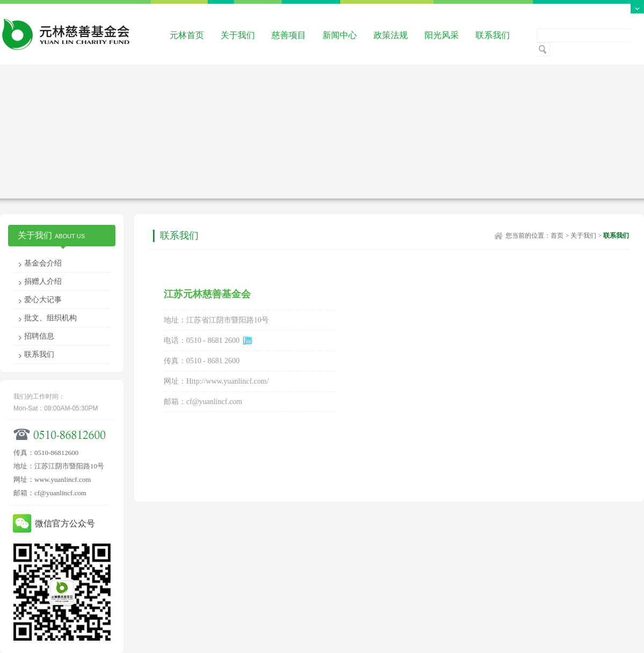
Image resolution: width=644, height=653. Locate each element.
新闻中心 (340, 35)
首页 (557, 236)
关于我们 (238, 35)
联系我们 (493, 35)
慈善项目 (289, 35)
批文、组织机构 (50, 318)
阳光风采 (442, 35)
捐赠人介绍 (43, 281)
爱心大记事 (43, 300)
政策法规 (391, 35)
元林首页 (187, 35)
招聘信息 (39, 336)
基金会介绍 (43, 263)
